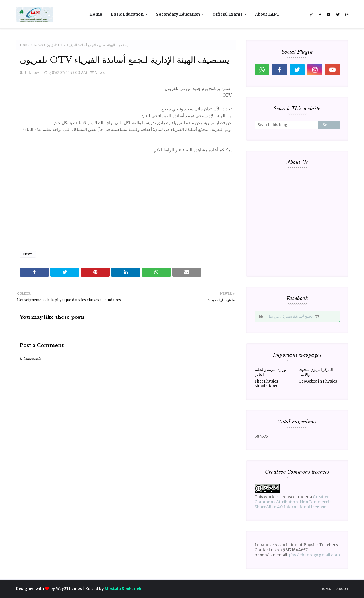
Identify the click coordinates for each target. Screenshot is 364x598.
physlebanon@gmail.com (314, 555)
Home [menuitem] (96, 14)
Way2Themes (69, 589)
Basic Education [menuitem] (127, 14)
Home (25, 45)
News (38, 45)
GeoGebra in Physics (318, 381)
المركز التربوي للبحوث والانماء (316, 372)
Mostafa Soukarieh (123, 589)
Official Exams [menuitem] (227, 14)
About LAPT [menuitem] (267, 14)
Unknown (32, 73)
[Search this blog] (287, 125)
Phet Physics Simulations (266, 384)
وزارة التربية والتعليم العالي (270, 372)
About (342, 589)
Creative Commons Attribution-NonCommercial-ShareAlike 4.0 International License (295, 502)
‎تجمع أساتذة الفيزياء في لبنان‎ (289, 316)
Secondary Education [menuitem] (178, 14)
